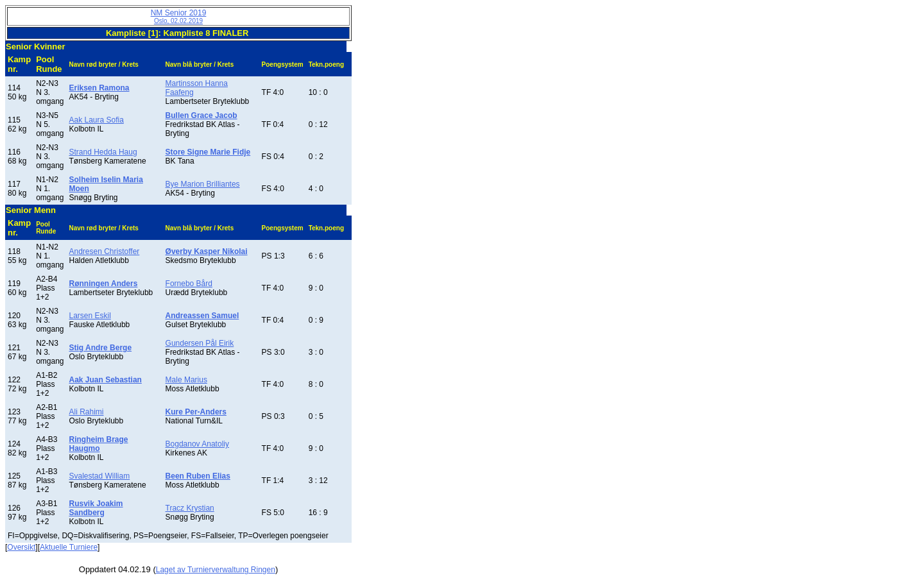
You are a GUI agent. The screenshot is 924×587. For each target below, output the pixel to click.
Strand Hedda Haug (103, 152)
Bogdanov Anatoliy (197, 444)
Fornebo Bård (189, 284)
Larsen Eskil (90, 316)
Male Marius (186, 380)
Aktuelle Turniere (69, 547)
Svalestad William (100, 476)
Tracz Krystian (190, 508)
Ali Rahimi (87, 412)
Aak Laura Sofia (97, 120)
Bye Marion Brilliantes (203, 184)
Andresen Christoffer (105, 251)
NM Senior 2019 (179, 16)
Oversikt (21, 547)
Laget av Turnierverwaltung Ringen (216, 570)
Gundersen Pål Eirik (200, 343)
